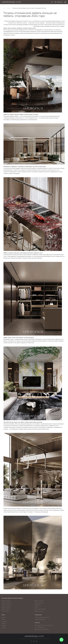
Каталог (4, 619)
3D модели (4, 622)
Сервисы (4, 626)
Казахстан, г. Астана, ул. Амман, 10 (45, 625)
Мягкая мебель (5, 611)
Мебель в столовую (39, 601)
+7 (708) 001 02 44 (41, 627)
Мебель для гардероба (40, 609)
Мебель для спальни (7, 605)
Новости (4, 624)
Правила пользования (40, 619)
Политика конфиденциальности (42, 617)
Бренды (3, 617)
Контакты (4, 628)
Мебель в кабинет (6, 607)
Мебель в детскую (6, 609)
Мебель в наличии (6, 601)
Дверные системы (39, 611)
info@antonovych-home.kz (43, 629)
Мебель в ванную (39, 603)
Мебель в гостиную (6, 603)
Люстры (36, 607)
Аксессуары (37, 605)
